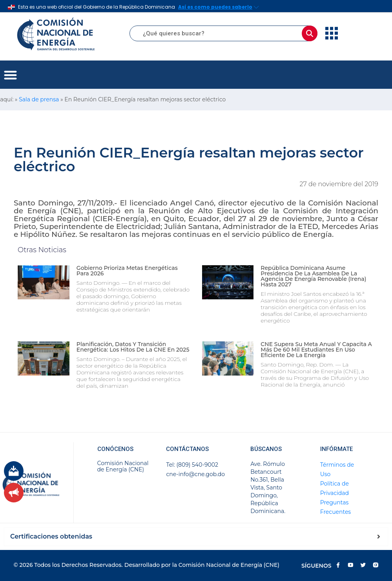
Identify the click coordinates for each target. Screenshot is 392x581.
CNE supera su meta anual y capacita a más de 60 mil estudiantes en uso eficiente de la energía (316, 350)
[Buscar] (310, 33)
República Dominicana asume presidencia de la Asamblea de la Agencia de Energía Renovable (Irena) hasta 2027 (313, 276)
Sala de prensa (39, 99)
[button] (10, 75)
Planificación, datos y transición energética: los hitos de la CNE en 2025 (133, 347)
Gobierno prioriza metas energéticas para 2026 (127, 271)
